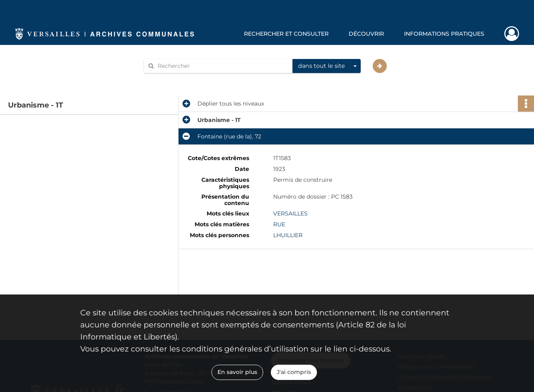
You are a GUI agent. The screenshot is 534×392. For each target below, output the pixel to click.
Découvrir (366, 34)
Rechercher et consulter (286, 34)
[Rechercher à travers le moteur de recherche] (222, 66)
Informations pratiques (444, 34)
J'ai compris (294, 372)
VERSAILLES (290, 213)
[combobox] (327, 66)
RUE (279, 224)
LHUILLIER (288, 235)
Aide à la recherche (176, 80)
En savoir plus (237, 372)
